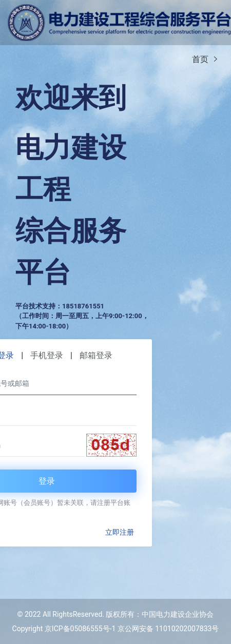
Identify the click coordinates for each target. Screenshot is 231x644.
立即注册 (120, 532)
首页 (200, 59)
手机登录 (47, 355)
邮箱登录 (96, 355)
